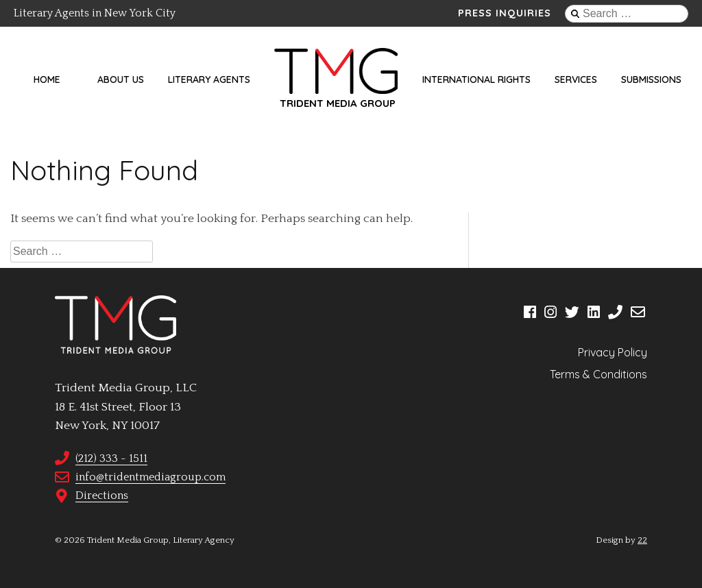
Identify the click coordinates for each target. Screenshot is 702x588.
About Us (121, 79)
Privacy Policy (613, 352)
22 (642, 540)
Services (576, 79)
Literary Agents (209, 79)
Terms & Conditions (598, 374)
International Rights (476, 79)
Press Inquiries (505, 13)
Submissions (651, 79)
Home (47, 79)
